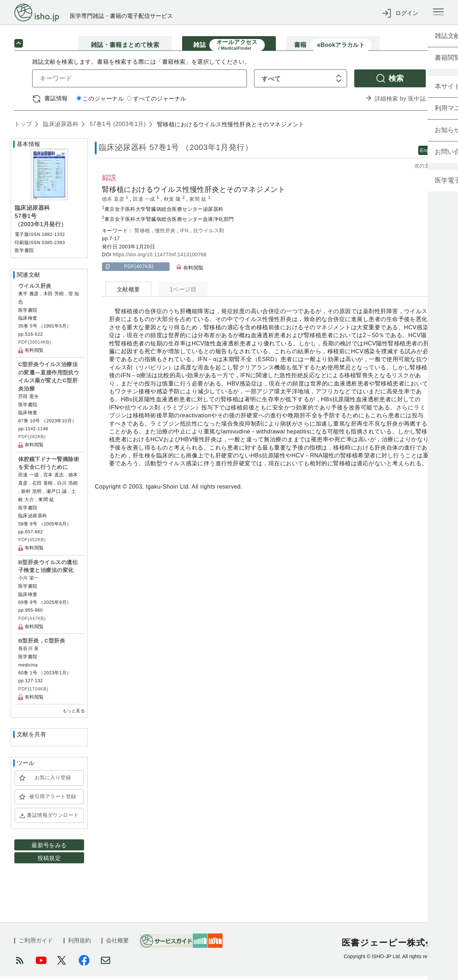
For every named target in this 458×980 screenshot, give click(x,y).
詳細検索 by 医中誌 (400, 102)
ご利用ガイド (36, 944)
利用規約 (79, 944)
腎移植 (143, 234)
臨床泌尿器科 (60, 128)
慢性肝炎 (166, 234)
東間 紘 (199, 203)
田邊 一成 (145, 203)
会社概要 (117, 944)
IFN (185, 234)
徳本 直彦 (114, 203)
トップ (23, 128)
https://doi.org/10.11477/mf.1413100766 (160, 258)
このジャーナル (100, 103)
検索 (396, 82)
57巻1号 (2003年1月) (117, 128)
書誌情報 (56, 102)
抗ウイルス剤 (209, 234)
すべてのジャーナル (157, 103)
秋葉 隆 (173, 203)
